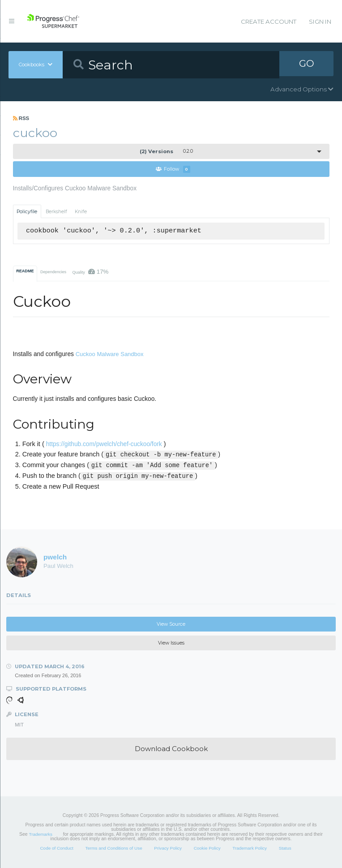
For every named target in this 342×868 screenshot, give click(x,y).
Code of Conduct (56, 849)
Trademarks (41, 835)
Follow (173, 170)
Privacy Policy (168, 849)
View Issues (171, 643)
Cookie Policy (207, 849)
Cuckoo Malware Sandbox (110, 354)
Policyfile (27, 212)
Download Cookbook (171, 749)
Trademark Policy (250, 849)
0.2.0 (166, 151)
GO (307, 64)
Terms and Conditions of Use (113, 849)
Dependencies (53, 272)
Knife (81, 212)
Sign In (320, 21)
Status (285, 849)
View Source (171, 624)
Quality (90, 272)
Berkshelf (56, 212)
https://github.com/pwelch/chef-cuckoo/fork (104, 445)
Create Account (269, 21)
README (25, 271)
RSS (21, 118)
